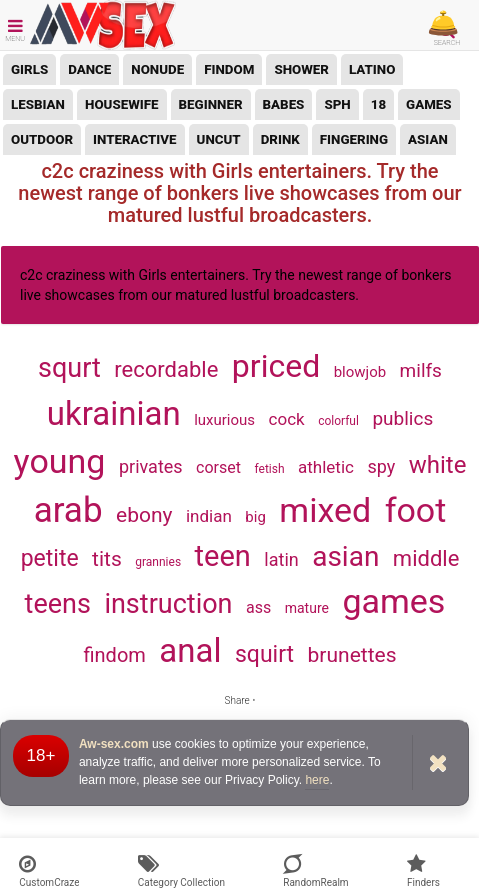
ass (258, 607)
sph (337, 104)
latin (281, 559)
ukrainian (114, 413)
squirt (264, 654)
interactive (135, 139)
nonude (157, 69)
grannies (158, 562)
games (429, 104)
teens (58, 604)
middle (426, 558)
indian (209, 516)
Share (239, 700)
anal (190, 650)
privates (151, 466)
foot (416, 510)
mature (307, 608)
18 (378, 104)
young (60, 461)
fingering (354, 139)
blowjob (360, 372)
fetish (269, 469)
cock (287, 419)
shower (301, 69)
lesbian (38, 104)
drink (280, 139)
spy (381, 466)
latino (372, 69)
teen (223, 556)
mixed (325, 510)
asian (428, 139)
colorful (338, 421)
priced (276, 366)
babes (284, 104)
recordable (166, 369)
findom (229, 69)
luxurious (224, 420)
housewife (122, 104)
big (255, 517)
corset (218, 467)
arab (68, 510)
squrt (69, 368)
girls (29, 69)
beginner (211, 104)
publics (402, 418)
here (317, 780)
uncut (219, 139)
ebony (144, 515)
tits (107, 559)
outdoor (42, 139)
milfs (421, 370)
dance (89, 69)
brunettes (352, 655)
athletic (326, 467)
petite (50, 558)
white (438, 465)
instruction (168, 604)
